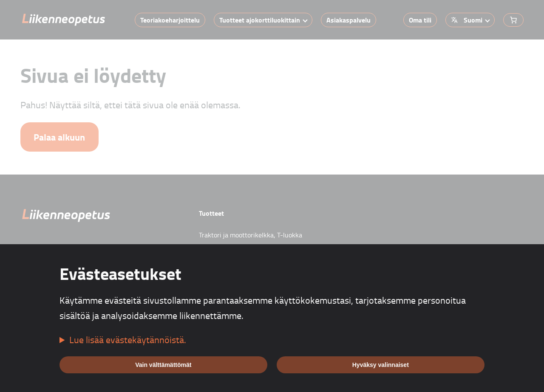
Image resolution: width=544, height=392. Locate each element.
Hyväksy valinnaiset (381, 365)
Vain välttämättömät (163, 365)
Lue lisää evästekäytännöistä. (128, 340)
